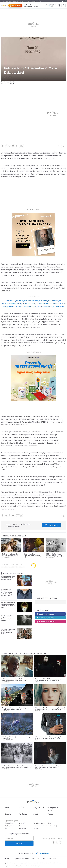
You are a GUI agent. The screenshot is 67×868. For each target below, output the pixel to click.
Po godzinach (8, 77)
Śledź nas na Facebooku (45, 614)
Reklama (42, 863)
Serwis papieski (9, 823)
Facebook (60, 1)
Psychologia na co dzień (40, 826)
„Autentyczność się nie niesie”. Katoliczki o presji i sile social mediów (8, 631)
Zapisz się (19, 843)
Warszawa (52, 4)
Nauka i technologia (7, 740)
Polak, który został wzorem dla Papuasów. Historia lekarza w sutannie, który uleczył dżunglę (15, 680)
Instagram (65, 1)
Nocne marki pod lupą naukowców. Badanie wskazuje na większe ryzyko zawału (48, 767)
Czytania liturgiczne (39, 823)
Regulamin (13, 863)
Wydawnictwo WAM (22, 859)
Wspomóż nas (51, 525)
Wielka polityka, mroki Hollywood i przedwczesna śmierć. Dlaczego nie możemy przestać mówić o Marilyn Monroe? (17, 767)
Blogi (27, 1)
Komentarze (28, 6)
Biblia (2, 1)
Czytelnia (23, 814)
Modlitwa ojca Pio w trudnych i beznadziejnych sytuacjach (7, 618)
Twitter (63, 1)
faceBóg (33, 1)
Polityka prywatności (22, 863)
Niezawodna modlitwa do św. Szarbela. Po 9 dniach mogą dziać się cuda (8, 605)
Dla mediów (36, 863)
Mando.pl (36, 859)
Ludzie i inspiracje (53, 826)
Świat (37, 740)
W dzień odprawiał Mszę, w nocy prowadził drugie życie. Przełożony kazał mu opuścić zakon (7, 593)
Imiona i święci (23, 828)
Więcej (45, 4)
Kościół (8, 814)
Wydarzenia (28, 4)
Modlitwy (36, 828)
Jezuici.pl (8, 859)
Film (25, 557)
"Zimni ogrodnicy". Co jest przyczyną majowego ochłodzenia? (16, 738)
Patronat (59, 863)
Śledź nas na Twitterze (45, 618)
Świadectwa (23, 826)
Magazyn (9, 1)
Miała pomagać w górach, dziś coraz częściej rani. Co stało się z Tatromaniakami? (17, 709)
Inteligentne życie (53, 809)
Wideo (50, 814)
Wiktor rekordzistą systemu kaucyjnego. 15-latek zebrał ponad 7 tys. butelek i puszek (49, 738)
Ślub (6, 828)
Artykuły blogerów (10, 826)
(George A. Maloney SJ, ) (33, 303)
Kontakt (30, 863)
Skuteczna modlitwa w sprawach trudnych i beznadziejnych (8, 578)
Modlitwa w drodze (18, 1)
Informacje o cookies (51, 863)
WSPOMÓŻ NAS (42, 853)
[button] (59, 5)
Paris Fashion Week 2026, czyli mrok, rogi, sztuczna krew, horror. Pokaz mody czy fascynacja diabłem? (48, 680)
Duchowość (22, 823)
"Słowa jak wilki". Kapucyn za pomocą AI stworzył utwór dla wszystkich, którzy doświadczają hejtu (50, 709)
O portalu (7, 863)
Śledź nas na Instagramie (46, 622)
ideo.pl (38, 866)
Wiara (36, 6)
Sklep (39, 1)
